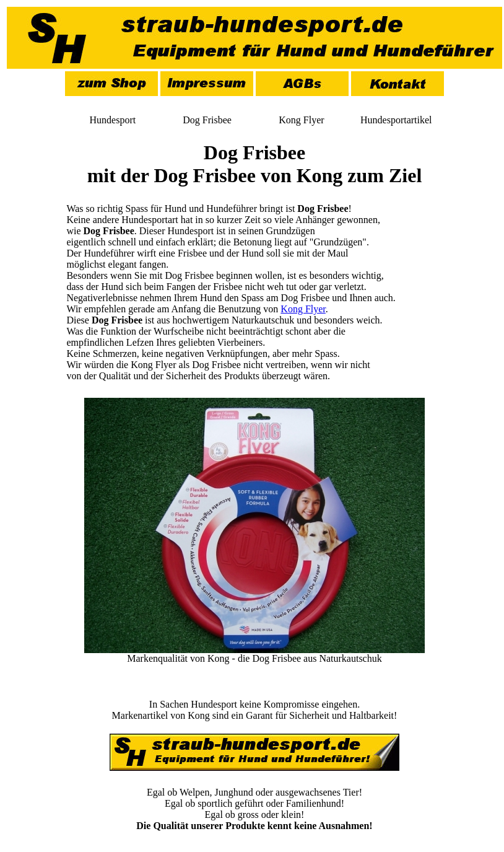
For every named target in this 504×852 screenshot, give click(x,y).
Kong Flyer (303, 309)
